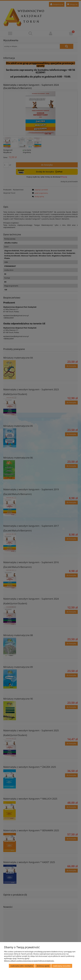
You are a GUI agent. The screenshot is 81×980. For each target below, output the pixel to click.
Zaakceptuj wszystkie (62, 966)
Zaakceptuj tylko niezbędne (22, 966)
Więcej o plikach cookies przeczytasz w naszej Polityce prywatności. (29, 961)
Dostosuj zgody (43, 966)
